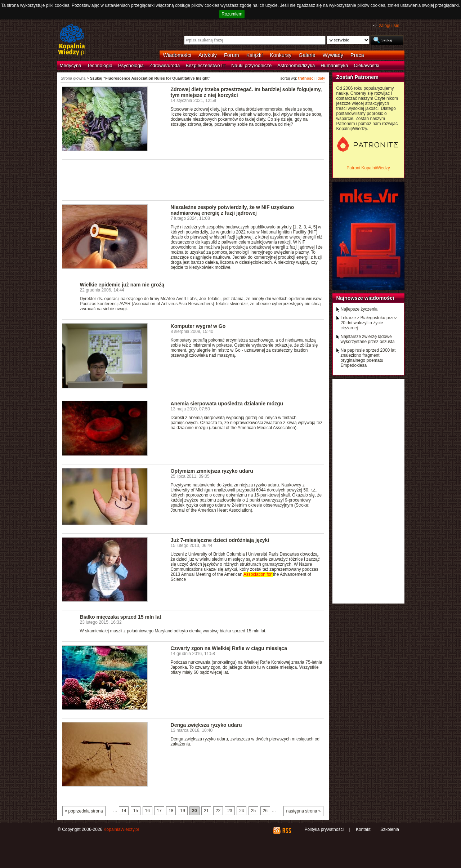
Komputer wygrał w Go (198, 326)
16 (147, 811)
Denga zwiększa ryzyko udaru (206, 725)
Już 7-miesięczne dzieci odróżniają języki (220, 540)
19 (183, 811)
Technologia (100, 65)
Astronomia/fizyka (296, 65)
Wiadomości (177, 55)
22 (218, 811)
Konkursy (281, 55)
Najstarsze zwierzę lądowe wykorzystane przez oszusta (368, 339)
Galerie (307, 55)
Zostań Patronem (358, 77)
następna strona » (303, 811)
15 (136, 811)
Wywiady (333, 55)
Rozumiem (232, 14)
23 (230, 811)
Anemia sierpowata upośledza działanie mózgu (227, 404)
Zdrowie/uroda (165, 65)
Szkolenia (390, 829)
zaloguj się (389, 26)
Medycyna (71, 65)
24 (241, 811)
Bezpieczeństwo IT (205, 65)
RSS (287, 831)
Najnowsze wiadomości (365, 298)
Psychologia (131, 65)
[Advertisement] (193, 179)
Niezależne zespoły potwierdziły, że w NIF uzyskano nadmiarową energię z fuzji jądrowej (232, 210)
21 (206, 811)
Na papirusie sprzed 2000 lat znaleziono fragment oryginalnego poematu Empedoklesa (368, 358)
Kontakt (363, 829)
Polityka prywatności (324, 829)
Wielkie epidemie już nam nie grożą (122, 285)
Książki (255, 55)
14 (124, 811)
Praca (357, 55)
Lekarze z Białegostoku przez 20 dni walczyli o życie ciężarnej (369, 323)
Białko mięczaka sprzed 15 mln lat (121, 617)
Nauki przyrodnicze (251, 65)
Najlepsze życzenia (359, 309)
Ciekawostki (367, 65)
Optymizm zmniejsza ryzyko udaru (212, 471)
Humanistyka (334, 65)
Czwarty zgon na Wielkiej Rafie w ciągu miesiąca (229, 648)
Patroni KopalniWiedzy (368, 168)
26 (265, 811)
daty (321, 78)
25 (253, 811)
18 (171, 811)
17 (159, 811)
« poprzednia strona (84, 811)
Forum (232, 55)
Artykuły (208, 55)
